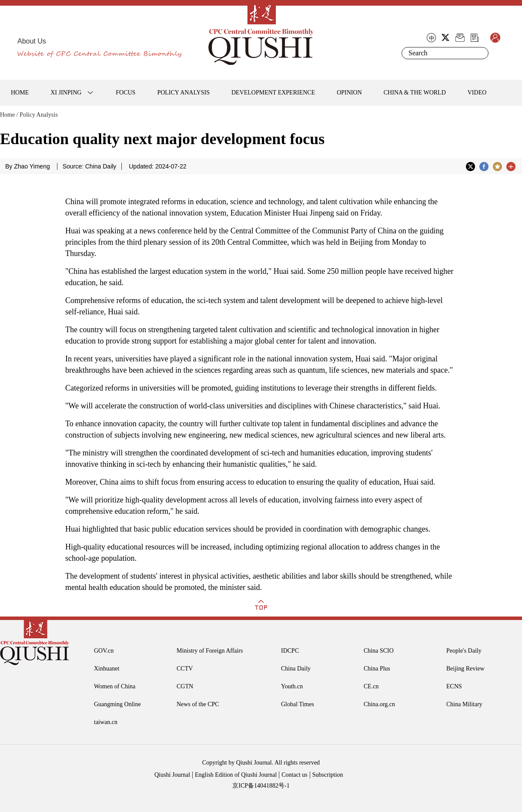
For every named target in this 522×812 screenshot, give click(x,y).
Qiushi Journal (172, 775)
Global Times (298, 704)
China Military (464, 704)
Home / (9, 115)
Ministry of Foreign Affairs (210, 651)
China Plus (377, 669)
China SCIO (379, 651)
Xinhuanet (107, 669)
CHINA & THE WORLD (415, 93)
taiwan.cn (106, 722)
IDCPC (290, 651)
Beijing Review (465, 669)
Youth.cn (292, 686)
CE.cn (371, 686)
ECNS (454, 686)
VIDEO (477, 93)
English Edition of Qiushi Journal (236, 775)
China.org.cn (379, 704)
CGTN (185, 686)
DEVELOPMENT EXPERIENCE (273, 93)
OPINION (349, 93)
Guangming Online (117, 704)
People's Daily (464, 651)
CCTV (185, 669)
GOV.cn (104, 651)
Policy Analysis (39, 115)
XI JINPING (66, 93)
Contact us (294, 775)
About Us (32, 41)
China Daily (296, 669)
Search (480, 53)
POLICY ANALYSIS (183, 93)
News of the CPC (198, 704)
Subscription (328, 775)
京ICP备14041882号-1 (261, 786)
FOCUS (125, 93)
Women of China (115, 686)
